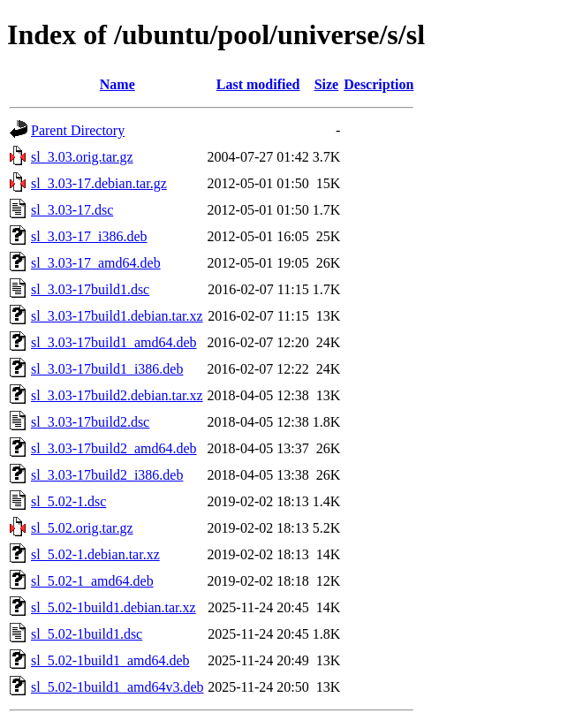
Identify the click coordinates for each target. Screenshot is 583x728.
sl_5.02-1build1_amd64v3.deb (117, 687)
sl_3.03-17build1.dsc (90, 289)
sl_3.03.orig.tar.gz (82, 157)
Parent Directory (78, 130)
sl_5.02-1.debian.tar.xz (95, 554)
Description (379, 84)
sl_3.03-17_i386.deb (89, 236)
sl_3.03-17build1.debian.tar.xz (117, 316)
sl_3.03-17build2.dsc (90, 422)
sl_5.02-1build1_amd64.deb (110, 660)
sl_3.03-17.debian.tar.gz (99, 183)
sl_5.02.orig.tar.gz (82, 528)
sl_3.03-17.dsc (72, 210)
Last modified (258, 84)
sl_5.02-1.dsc (68, 501)
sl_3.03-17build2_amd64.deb (114, 448)
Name (117, 84)
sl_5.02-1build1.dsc (87, 634)
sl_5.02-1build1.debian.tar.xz (114, 607)
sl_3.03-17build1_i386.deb (107, 369)
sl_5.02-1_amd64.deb (92, 581)
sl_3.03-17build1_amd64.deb (114, 342)
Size (327, 84)
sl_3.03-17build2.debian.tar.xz (117, 395)
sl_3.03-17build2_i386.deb (107, 475)
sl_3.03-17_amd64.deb (96, 263)
